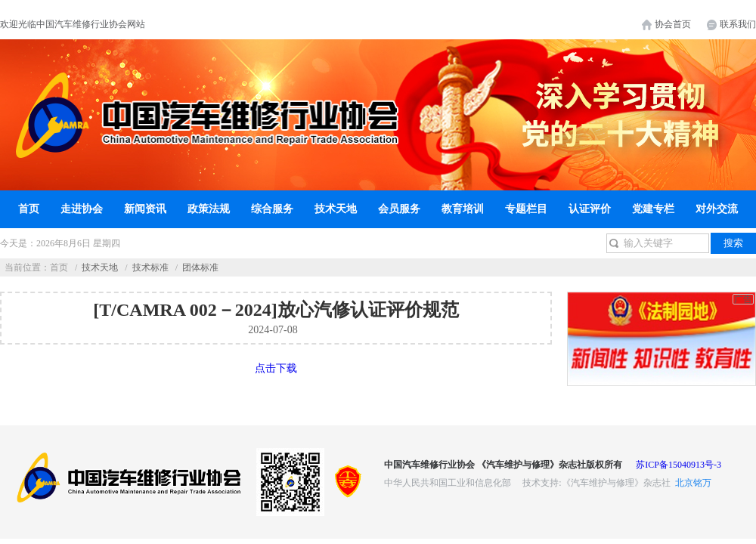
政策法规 (209, 209)
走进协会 (82, 209)
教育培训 (463, 209)
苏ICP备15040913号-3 (679, 465)
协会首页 (673, 24)
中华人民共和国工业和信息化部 (448, 483)
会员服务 (399, 209)
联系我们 (738, 24)
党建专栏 (653, 209)
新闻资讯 (145, 209)
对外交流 (717, 209)
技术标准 (150, 267)
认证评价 (590, 209)
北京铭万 (693, 483)
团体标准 (200, 267)
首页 (29, 209)
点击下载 (276, 368)
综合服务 (272, 209)
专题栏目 (526, 209)
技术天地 (336, 209)
